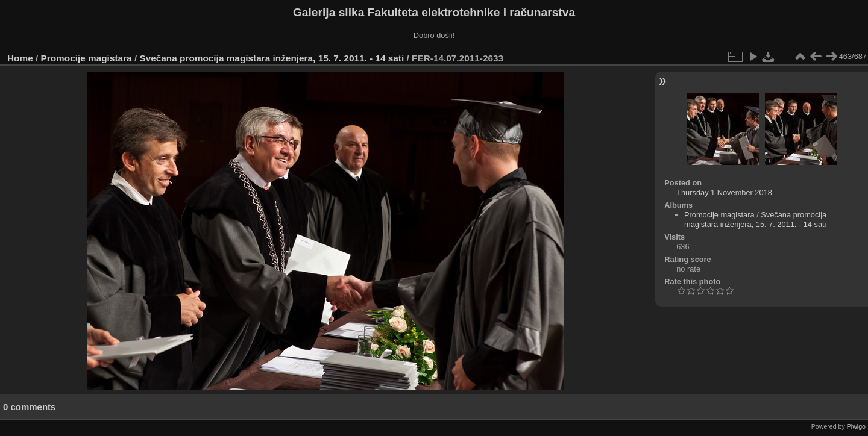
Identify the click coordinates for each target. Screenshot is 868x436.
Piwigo (856, 426)
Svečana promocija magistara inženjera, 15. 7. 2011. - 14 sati (272, 58)
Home (20, 58)
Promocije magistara (86, 58)
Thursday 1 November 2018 (724, 192)
